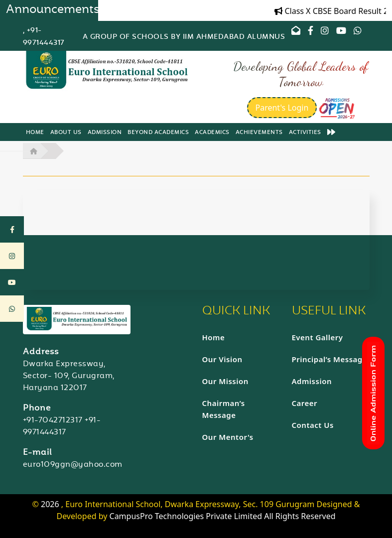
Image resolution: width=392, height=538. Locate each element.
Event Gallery (318, 337)
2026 (51, 504)
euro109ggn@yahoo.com (73, 465)
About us (66, 133)
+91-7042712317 (53, 421)
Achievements (259, 133)
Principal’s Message (330, 359)
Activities (305, 133)
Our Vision (222, 359)
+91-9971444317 (62, 427)
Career (305, 403)
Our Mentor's (228, 437)
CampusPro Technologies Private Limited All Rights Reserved (223, 516)
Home (35, 133)
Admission (105, 133)
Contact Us (313, 425)
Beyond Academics (158, 133)
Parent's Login (282, 108)
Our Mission (225, 381)
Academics (212, 133)
